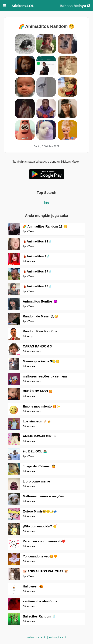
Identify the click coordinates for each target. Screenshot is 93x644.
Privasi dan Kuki (37, 637)
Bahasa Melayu (75, 6)
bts (46, 203)
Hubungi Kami (57, 637)
